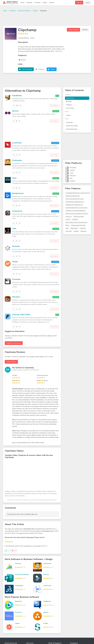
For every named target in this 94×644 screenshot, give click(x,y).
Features (69, 105)
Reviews (69, 101)
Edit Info (85, 30)
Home (22, 3)
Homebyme (19, 586)
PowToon (18, 612)
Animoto (18, 563)
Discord (52, 3)
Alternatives (70, 98)
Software (29, 3)
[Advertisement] (47, 19)
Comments (70, 122)
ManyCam (18, 601)
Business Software (24, 11)
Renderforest (18, 193)
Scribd (46, 623)
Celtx (14, 178)
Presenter (16, 279)
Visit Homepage (27, 69)
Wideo (15, 262)
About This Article (72, 126)
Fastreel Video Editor (21, 315)
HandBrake (17, 96)
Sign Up (79, 3)
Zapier (17, 623)
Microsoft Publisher (22, 575)
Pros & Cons (70, 108)
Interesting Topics (72, 129)
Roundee (16, 246)
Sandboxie (47, 601)
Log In (88, 3)
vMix (14, 229)
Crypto (45, 3)
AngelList (41, 69)
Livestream (17, 143)
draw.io (46, 612)
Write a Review (73, 30)
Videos (68, 115)
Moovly (15, 111)
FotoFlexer (47, 586)
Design (35, 11)
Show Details (54, 106)
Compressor (17, 211)
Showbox (16, 297)
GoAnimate (17, 160)
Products (37, 3)
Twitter (53, 69)
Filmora (46, 575)
